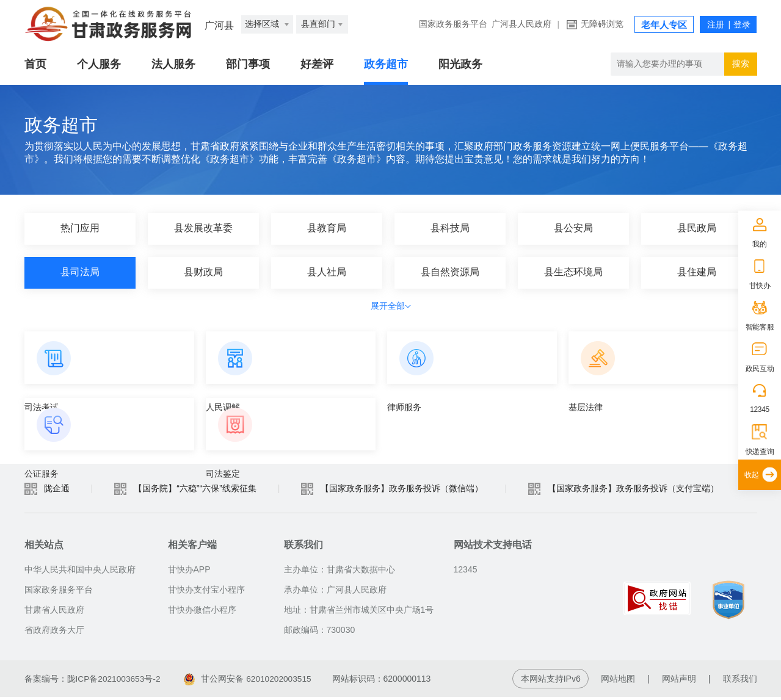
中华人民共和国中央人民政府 (80, 572)
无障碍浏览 (602, 24)
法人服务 (173, 64)
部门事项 (248, 64)
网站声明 (679, 682)
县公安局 (573, 229)
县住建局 (697, 272)
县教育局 (327, 229)
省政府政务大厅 (54, 633)
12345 (760, 410)
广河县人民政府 (521, 24)
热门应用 (80, 229)
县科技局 (450, 229)
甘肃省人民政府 (54, 613)
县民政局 (697, 229)
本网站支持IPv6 (551, 682)
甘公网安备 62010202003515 (250, 682)
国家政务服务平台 (453, 24)
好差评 (317, 64)
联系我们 (740, 682)
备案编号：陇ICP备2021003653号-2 (93, 682)
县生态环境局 (573, 272)
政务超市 (386, 64)
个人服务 (99, 64)
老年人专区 (664, 25)
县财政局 (203, 272)
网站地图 (618, 682)
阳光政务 (460, 64)
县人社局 (327, 272)
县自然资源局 (450, 272)
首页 (35, 64)
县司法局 (80, 272)
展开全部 (391, 306)
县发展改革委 (203, 229)
